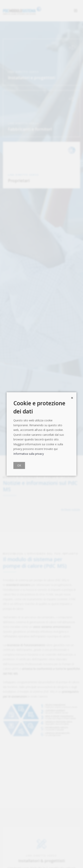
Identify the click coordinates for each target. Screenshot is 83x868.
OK (19, 465)
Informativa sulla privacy (29, 454)
